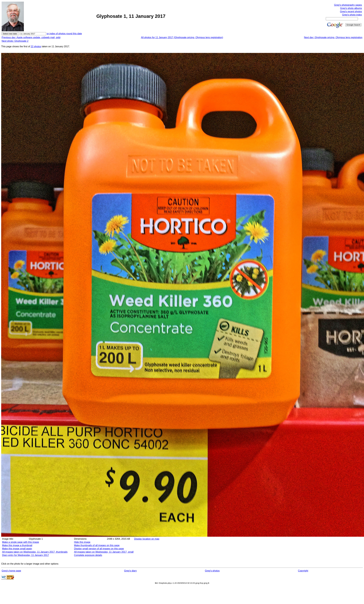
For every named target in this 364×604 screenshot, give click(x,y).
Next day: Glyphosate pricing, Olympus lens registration (333, 37)
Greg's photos (212, 571)
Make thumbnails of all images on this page (97, 545)
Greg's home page (11, 571)
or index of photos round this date (64, 34)
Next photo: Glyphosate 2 (15, 41)
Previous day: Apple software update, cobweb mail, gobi (31, 37)
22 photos (36, 46)
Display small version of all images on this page (99, 549)
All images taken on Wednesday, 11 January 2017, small (104, 552)
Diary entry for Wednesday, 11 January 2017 (25, 555)
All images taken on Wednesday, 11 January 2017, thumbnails (35, 552)
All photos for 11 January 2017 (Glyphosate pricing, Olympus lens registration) (182, 37)
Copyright (303, 571)
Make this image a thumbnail (17, 545)
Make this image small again (17, 549)
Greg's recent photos (351, 11)
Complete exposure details (88, 555)
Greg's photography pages (348, 5)
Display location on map (147, 539)
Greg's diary (130, 571)
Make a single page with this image (21, 542)
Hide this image (82, 542)
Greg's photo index (352, 15)
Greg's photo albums (351, 8)
